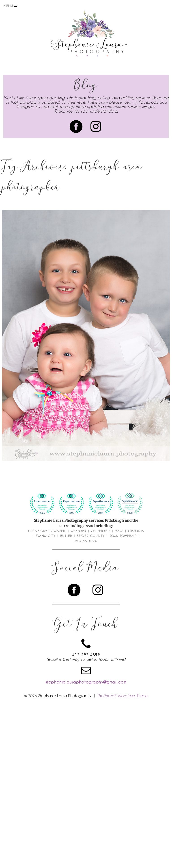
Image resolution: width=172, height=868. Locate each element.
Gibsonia (136, 531)
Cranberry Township (47, 531)
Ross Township (123, 536)
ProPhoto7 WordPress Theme (123, 696)
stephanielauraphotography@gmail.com (86, 682)
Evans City (46, 536)
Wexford (78, 531)
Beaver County (91, 536)
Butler (66, 536)
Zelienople (101, 531)
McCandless (86, 541)
